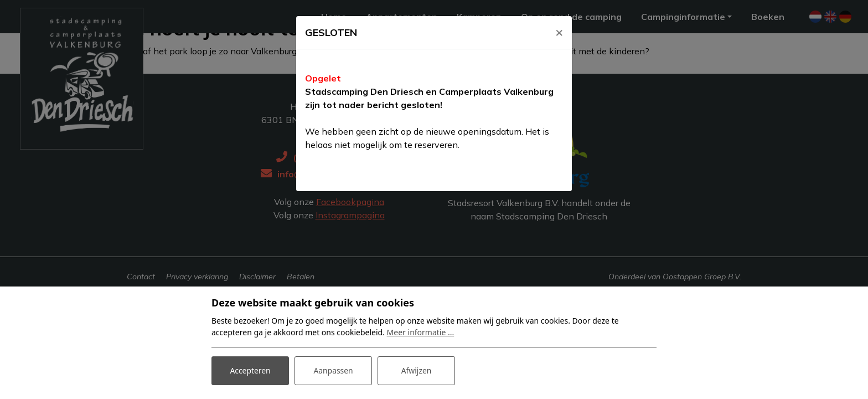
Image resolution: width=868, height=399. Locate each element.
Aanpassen (333, 370)
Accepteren (250, 370)
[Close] (559, 32)
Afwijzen (416, 370)
